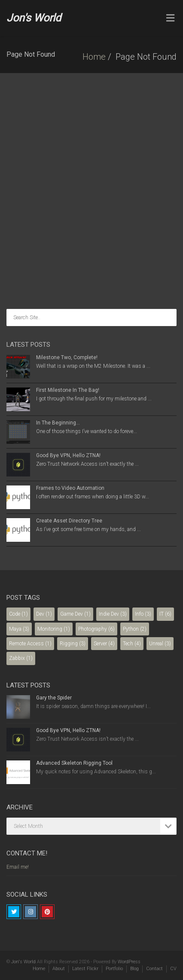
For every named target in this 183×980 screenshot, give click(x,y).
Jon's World (34, 18)
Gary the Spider (54, 698)
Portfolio (114, 969)
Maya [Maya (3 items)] (19, 629)
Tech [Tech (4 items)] (132, 644)
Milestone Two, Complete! (67, 357)
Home (94, 57)
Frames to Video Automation (70, 488)
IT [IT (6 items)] (165, 614)
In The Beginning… (58, 423)
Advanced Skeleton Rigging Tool (74, 763)
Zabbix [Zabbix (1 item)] (21, 658)
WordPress (129, 962)
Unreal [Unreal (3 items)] (160, 644)
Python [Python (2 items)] (135, 629)
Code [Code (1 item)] (18, 614)
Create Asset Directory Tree (69, 521)
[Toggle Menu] (170, 18)
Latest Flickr (85, 969)
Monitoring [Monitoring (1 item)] (54, 629)
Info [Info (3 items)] (143, 614)
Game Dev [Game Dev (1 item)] (75, 614)
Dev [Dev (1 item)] (44, 614)
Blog (134, 969)
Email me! (18, 867)
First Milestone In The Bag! (68, 390)
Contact (154, 969)
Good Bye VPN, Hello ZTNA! (68, 455)
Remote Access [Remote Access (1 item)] (30, 644)
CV (173, 969)
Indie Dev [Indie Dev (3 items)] (113, 614)
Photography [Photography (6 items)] (96, 629)
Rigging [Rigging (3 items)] (73, 644)
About (59, 969)
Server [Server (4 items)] (104, 644)
